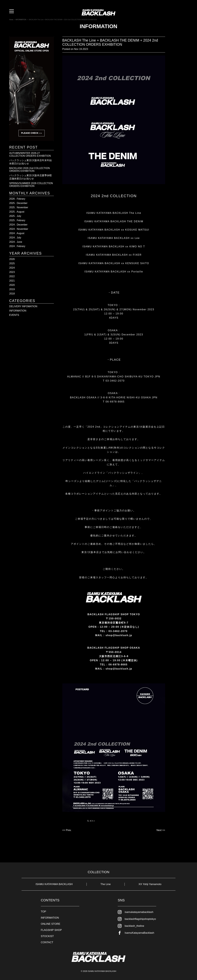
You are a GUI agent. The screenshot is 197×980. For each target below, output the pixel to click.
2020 (12, 285)
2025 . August (17, 212)
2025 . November (19, 207)
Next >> (161, 830)
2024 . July (15, 238)
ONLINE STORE (50, 924)
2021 (12, 281)
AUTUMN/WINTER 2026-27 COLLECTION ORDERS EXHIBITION (30, 154)
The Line (106, 884)
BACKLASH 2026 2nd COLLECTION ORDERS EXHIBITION (29, 170)
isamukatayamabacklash (139, 912)
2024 (12, 268)
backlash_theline (134, 926)
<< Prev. (67, 830)
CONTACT (47, 942)
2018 (12, 294)
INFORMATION (18, 311)
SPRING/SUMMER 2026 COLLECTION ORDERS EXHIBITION (31, 185)
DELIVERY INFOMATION (23, 306)
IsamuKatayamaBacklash (139, 933)
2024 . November (19, 229)
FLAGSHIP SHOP (51, 930)
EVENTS (14, 315)
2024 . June (16, 242)
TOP (43, 912)
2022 (12, 276)
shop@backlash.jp (119, 669)
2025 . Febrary (17, 220)
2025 (12, 263)
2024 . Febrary (17, 246)
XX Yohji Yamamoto (150, 884)
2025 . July (15, 216)
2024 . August (17, 233)
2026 (12, 259)
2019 (12, 289)
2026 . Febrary (17, 199)
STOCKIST (47, 936)
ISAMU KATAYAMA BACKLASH (54, 884)
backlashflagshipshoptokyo (140, 919)
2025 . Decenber (18, 203)
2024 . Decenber (18, 225)
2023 (12, 272)
